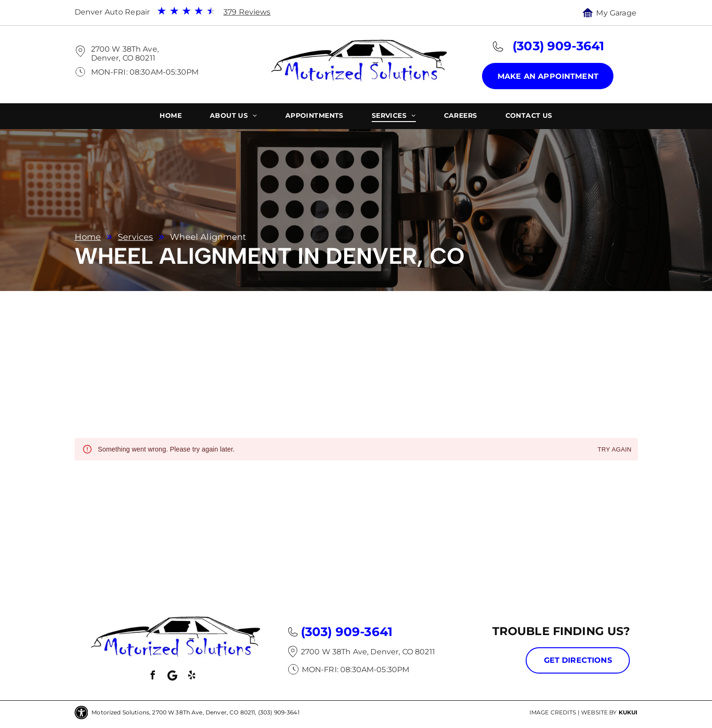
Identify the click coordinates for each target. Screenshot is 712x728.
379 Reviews (247, 12)
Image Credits (553, 712)
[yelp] (191, 677)
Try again (614, 450)
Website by (599, 712)
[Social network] (172, 677)
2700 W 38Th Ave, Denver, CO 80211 (125, 54)
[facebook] (153, 677)
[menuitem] (171, 117)
